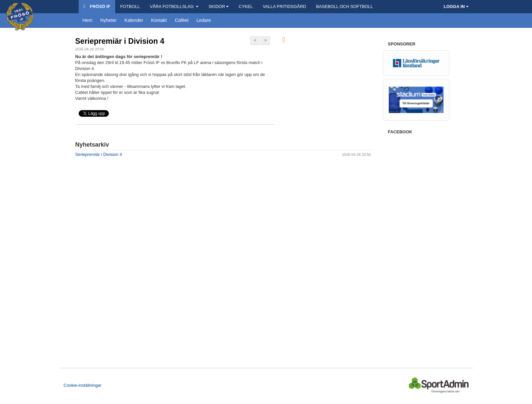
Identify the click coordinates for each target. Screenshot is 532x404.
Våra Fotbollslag (174, 6)
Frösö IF (97, 6)
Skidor (219, 6)
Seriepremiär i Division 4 (120, 41)
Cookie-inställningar (83, 385)
